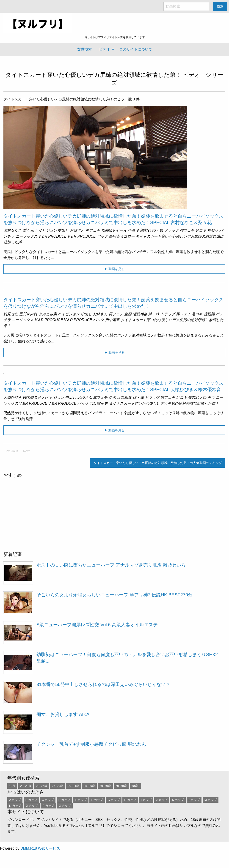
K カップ (178, 800)
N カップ (15, 806)
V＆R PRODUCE (53, 236)
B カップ (31, 800)
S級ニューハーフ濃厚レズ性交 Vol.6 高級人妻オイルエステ (97, 625)
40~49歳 (105, 786)
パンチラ (207, 397)
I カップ (146, 800)
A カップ (15, 800)
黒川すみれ (28, 314)
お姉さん (77, 230)
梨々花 (28, 230)
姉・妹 (157, 230)
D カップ (64, 800)
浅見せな (11, 314)
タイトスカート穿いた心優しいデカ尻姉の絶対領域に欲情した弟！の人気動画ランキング (158, 463)
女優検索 (84, 49)
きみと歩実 (48, 314)
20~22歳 (26, 786)
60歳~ (136, 786)
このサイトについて (136, 49)
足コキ (201, 230)
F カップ (97, 800)
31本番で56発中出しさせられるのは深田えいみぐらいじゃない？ (103, 684)
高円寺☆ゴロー (122, 236)
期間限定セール (114, 230)
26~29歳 (58, 786)
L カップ (194, 800)
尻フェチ (93, 230)
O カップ (32, 806)
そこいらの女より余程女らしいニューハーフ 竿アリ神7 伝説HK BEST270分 (114, 595)
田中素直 (113, 320)
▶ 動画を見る (114, 269)
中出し (63, 230)
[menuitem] (84, 49)
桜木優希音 (32, 397)
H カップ (130, 800)
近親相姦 (144, 230)
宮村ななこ (13, 230)
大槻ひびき (13, 397)
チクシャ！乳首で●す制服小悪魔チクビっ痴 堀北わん (91, 744)
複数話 (213, 230)
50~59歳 (121, 786)
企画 (132, 230)
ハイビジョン (46, 230)
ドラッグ (171, 230)
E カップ (81, 800)
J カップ (162, 800)
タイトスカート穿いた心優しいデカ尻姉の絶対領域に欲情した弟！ (93, 75)
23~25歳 (42, 786)
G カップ (114, 800)
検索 (220, 6)
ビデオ (105, 49)
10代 (12, 786)
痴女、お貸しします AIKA (63, 714)
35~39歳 (89, 786)
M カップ (211, 800)
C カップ (48, 800)
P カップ (48, 806)
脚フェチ (187, 230)
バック (102, 236)
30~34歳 (73, 786)
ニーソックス (26, 236)
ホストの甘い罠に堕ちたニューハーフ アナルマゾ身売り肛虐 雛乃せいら (111, 565)
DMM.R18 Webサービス (40, 848)
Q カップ (65, 806)
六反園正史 (99, 403)
